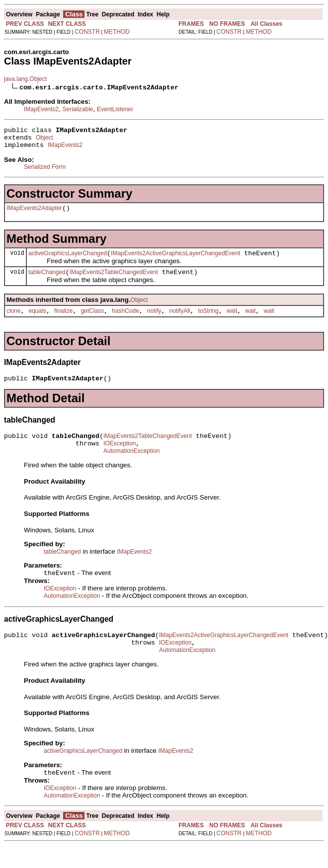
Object (44, 141)
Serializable (78, 109)
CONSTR (87, 32)
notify (154, 321)
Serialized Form (45, 171)
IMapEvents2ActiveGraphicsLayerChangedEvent (175, 261)
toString (208, 321)
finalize (63, 321)
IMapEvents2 (41, 109)
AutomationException (131, 467)
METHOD (117, 32)
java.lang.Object (25, 79)
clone (14, 321)
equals (38, 321)
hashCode (125, 321)
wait (232, 321)
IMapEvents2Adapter (34, 214)
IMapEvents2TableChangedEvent (114, 281)
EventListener (115, 109)
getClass (92, 321)
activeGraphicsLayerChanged (68, 261)
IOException (120, 458)
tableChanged (47, 281)
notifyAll (180, 321)
